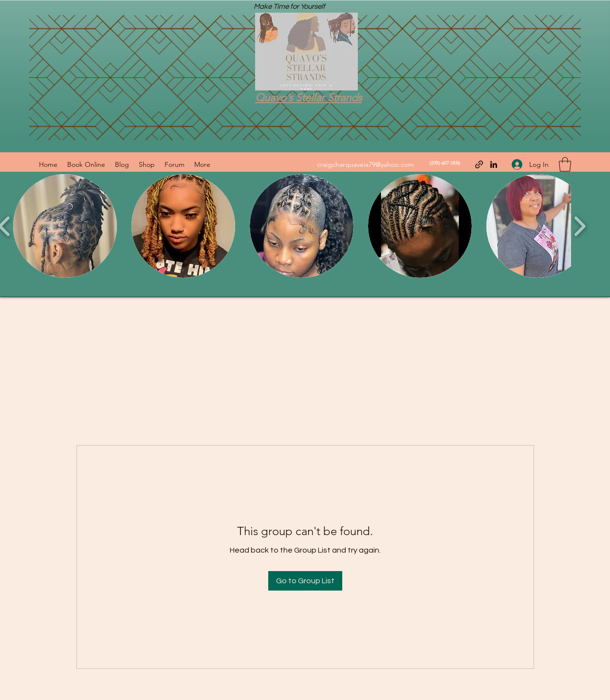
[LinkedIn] (494, 164)
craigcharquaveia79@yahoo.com (365, 164)
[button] (565, 164)
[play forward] (580, 226)
